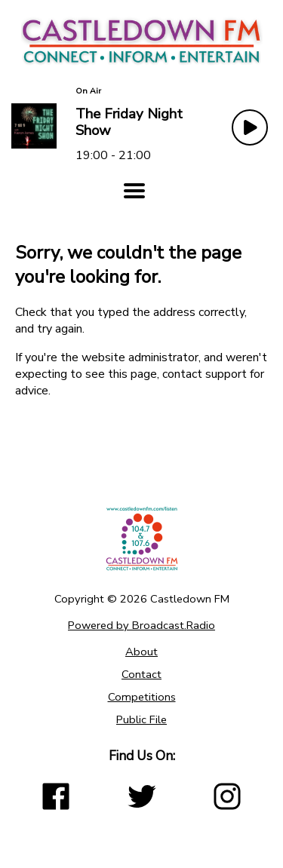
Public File (141, 719)
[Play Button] (250, 127)
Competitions (142, 697)
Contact (141, 674)
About (141, 652)
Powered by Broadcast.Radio (141, 625)
